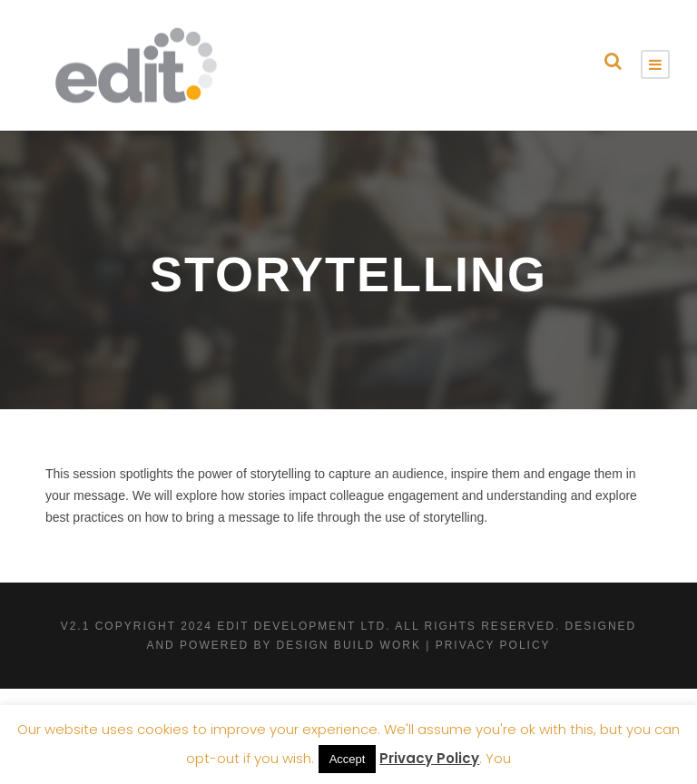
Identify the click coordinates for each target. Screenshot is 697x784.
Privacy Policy (429, 758)
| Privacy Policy (488, 645)
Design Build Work (349, 645)
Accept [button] (348, 759)
